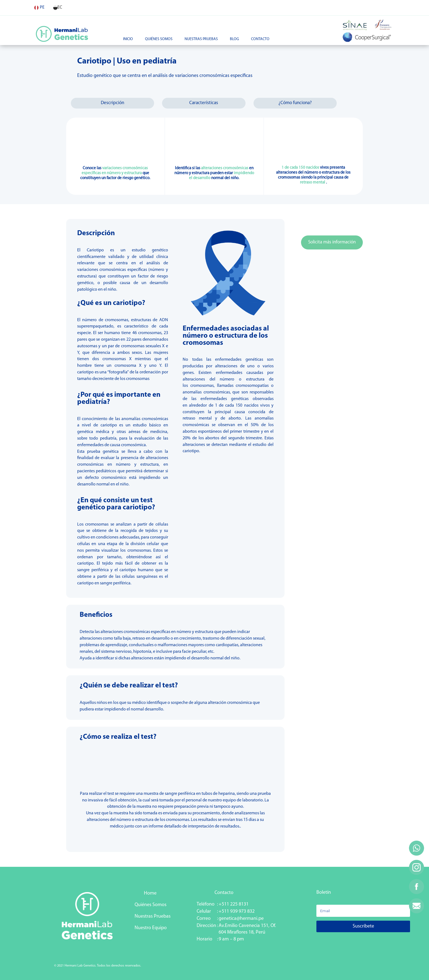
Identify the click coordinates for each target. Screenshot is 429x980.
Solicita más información (332, 242)
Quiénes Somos (159, 39)
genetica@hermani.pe (241, 919)
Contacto (260, 39)
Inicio (128, 39)
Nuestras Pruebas (201, 39)
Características (204, 103)
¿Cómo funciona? (295, 103)
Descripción (112, 103)
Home (150, 893)
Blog (234, 39)
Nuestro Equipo (151, 928)
